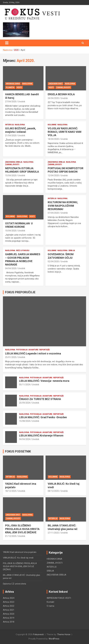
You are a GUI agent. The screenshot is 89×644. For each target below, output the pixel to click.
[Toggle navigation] (7, 43)
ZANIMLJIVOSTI (63, 87)
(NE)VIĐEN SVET (56, 84)
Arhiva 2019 (9, 618)
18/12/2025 (11, 491)
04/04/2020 (11, 268)
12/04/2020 (53, 176)
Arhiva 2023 (9, 602)
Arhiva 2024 (9, 598)
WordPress (54, 639)
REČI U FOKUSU (23, 250)
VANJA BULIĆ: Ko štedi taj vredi (18, 558)
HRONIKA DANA (13, 84)
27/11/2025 (53, 533)
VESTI (19, 87)
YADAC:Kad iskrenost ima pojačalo (20, 552)
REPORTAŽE (44, 350)
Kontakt (50, 602)
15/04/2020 (11, 176)
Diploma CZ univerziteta (14, 584)
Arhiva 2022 (9, 606)
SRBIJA (72, 250)
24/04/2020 (53, 98)
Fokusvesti (38, 634)
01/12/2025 (11, 536)
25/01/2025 (11, 357)
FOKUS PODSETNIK (18, 451)
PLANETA (10, 87)
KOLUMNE (52, 125)
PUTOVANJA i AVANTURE (27, 350)
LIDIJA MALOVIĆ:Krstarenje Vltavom (41, 435)
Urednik (22, 102)
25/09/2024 (25, 403)
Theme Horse (64, 634)
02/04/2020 (53, 262)
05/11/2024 (25, 385)
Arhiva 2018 (9, 622)
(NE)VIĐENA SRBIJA (14, 162)
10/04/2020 (11, 231)
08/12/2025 (53, 491)
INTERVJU (9, 125)
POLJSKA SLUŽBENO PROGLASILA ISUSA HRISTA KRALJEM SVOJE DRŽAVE (22, 529)
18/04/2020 (53, 139)
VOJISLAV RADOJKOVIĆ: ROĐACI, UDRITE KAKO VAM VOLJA (65, 132)
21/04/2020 (11, 136)
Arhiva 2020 (9, 614)
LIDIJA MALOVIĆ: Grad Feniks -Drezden (43, 417)
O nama (50, 606)
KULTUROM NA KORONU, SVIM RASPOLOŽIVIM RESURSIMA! (63, 206)
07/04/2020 (53, 213)
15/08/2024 (25, 421)
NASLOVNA (27, 84)
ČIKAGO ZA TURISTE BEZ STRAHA (40, 399)
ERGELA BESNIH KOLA (61, 94)
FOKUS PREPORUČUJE (20, 292)
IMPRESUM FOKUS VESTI (59, 598)
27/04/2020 (11, 102)
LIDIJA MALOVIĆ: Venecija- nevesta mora (44, 381)
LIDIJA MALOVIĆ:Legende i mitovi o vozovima (33, 353)
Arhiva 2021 (9, 610)
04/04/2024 (25, 439)
